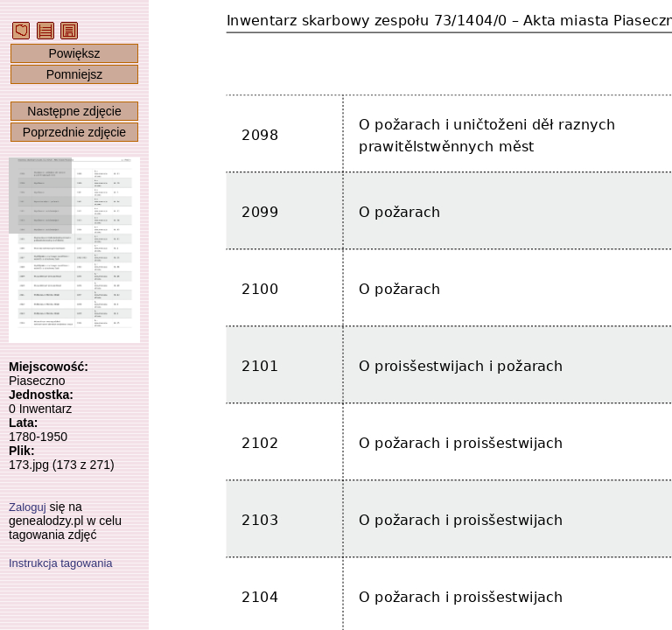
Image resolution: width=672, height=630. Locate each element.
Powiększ (74, 53)
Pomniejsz (75, 74)
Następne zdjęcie (74, 111)
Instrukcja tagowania (61, 563)
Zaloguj (28, 507)
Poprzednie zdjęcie (74, 132)
